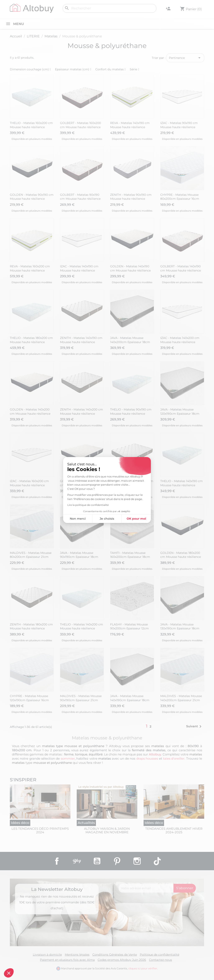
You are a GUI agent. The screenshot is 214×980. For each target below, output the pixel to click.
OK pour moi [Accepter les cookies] (113, 519)
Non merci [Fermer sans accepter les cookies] (54, 519)
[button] (9, 973)
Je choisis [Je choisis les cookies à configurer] (83, 519)
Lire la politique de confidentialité (64, 505)
